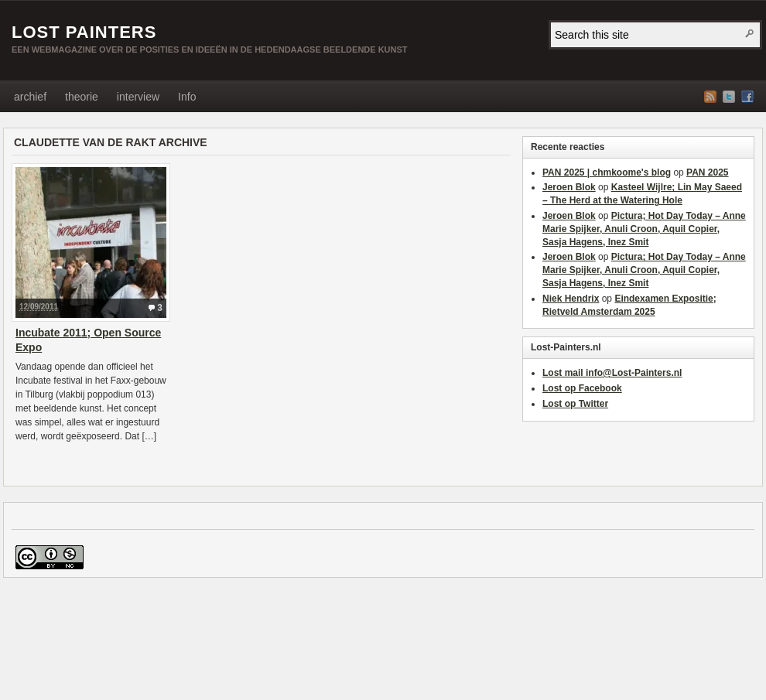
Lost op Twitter (575, 404)
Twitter (729, 97)
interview (138, 97)
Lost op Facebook (582, 388)
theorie (82, 97)
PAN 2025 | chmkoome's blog (607, 172)
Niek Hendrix (571, 299)
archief (30, 97)
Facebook (747, 97)
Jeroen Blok (569, 187)
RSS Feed (710, 97)
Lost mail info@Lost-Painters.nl (612, 373)
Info (187, 97)
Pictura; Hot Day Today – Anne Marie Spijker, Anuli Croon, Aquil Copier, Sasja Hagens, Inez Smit (644, 229)
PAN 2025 (707, 172)
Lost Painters (84, 32)
